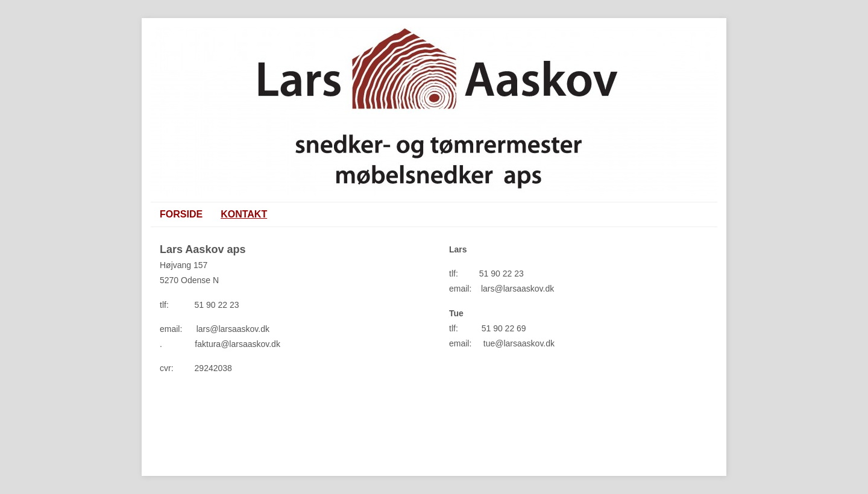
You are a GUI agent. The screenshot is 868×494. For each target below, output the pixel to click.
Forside (181, 214)
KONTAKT (244, 214)
